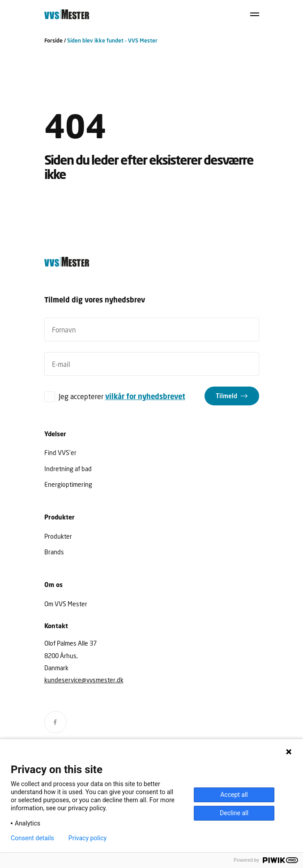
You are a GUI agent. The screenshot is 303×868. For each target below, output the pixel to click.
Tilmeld (226, 396)
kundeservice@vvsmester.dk (84, 680)
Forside (53, 40)
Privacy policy (87, 838)
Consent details (32, 838)
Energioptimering (68, 484)
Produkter (58, 536)
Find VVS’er (60, 453)
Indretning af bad (68, 469)
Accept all (234, 795)
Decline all (234, 813)
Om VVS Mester (66, 604)
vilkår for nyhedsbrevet (145, 396)
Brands (54, 552)
